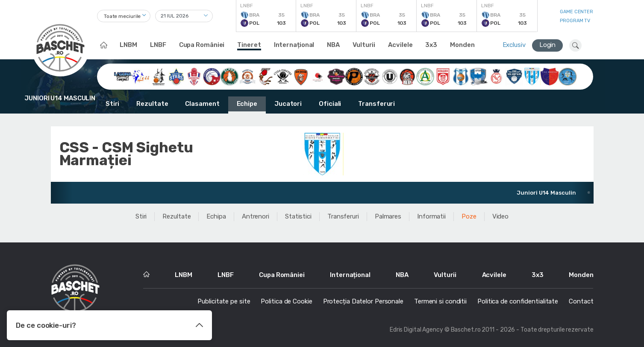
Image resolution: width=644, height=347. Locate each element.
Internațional (294, 45)
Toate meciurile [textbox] (122, 16)
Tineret (249, 45)
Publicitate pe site (224, 301)
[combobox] (124, 16)
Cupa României (202, 45)
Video (501, 216)
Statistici (298, 216)
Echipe (247, 104)
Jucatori (288, 104)
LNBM (128, 45)
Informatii (431, 216)
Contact (581, 301)
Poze (469, 216)
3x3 (431, 45)
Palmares (388, 216)
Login (548, 45)
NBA (333, 45)
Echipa (216, 216)
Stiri (113, 104)
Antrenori (256, 216)
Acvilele (400, 45)
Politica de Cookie (286, 301)
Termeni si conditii (440, 301)
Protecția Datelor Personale (363, 301)
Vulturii (364, 45)
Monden (462, 45)
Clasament (202, 104)
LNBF (158, 45)
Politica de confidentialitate (518, 301)
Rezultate (152, 104)
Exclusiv (514, 45)
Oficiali (330, 104)
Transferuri (376, 104)
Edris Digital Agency (416, 330)
